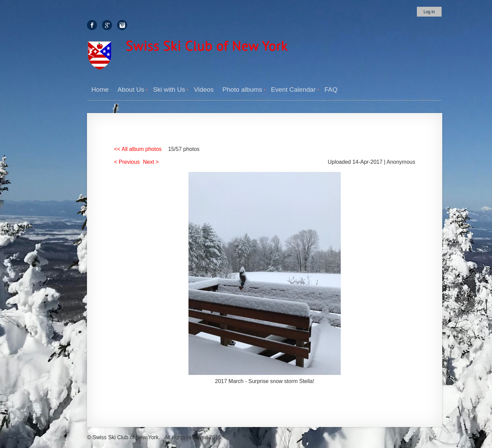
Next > (151, 162)
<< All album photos (138, 149)
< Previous (127, 162)
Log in (429, 12)
